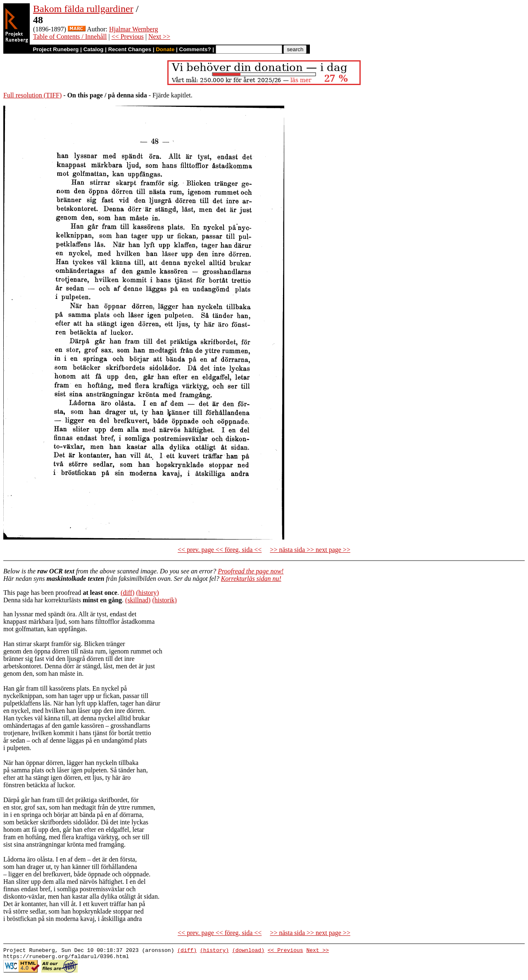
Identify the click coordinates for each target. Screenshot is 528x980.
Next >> (159, 37)
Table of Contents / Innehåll (70, 37)
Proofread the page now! (251, 571)
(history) (147, 593)
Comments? (195, 49)
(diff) (127, 593)
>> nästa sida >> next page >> (310, 550)
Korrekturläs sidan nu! (251, 579)
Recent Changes (130, 49)
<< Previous (128, 37)
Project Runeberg (56, 49)
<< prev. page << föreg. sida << (220, 550)
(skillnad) (138, 600)
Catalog (94, 49)
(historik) (164, 600)
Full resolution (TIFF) (32, 95)
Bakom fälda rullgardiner (83, 9)
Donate (165, 49)
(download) (248, 951)
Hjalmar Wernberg (134, 29)
